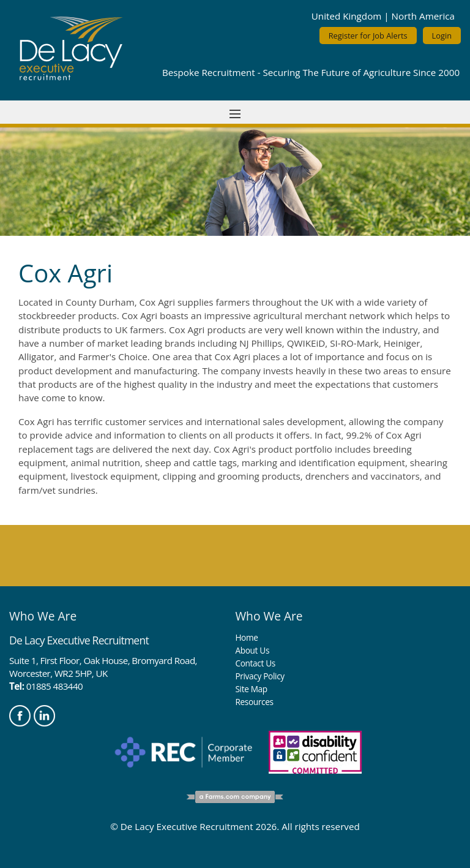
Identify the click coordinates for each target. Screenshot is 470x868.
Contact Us (255, 663)
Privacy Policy (259, 676)
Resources (254, 702)
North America (423, 16)
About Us (252, 650)
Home (246, 637)
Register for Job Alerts (368, 36)
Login (442, 36)
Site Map (251, 689)
